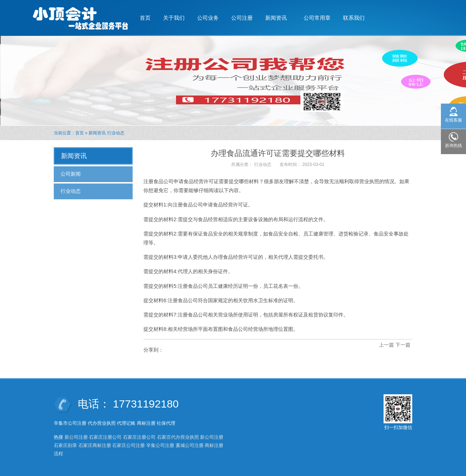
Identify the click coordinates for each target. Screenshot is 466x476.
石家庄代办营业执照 (178, 437)
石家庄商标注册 (95, 445)
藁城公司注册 (190, 445)
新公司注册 (76, 437)
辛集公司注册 (160, 445)
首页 (145, 18)
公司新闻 (71, 174)
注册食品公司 (158, 181)
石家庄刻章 (65, 445)
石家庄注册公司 (105, 437)
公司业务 (208, 18)
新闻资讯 (276, 15)
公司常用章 (317, 18)
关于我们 (174, 18)
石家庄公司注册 (129, 445)
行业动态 (116, 133)
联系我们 (354, 18)
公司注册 (242, 18)
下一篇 (403, 345)
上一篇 (386, 345)
